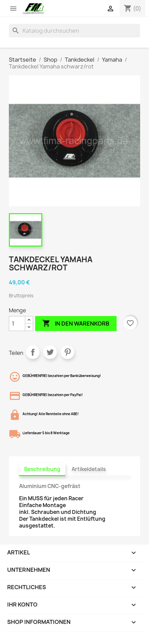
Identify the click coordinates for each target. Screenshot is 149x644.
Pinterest (68, 352)
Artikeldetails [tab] (89, 469)
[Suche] (74, 31)
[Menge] (17, 324)
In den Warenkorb (76, 324)
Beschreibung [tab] (42, 469)
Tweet (50, 352)
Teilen (33, 352)
